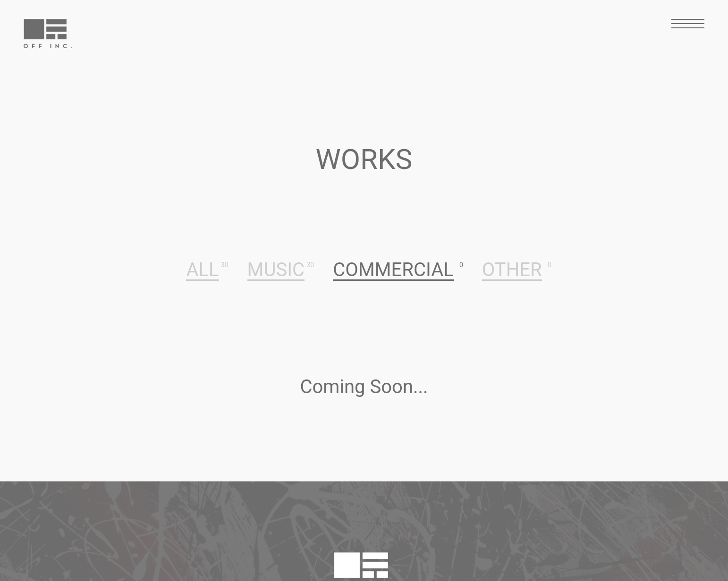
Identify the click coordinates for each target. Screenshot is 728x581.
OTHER (512, 271)
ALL (202, 271)
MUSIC (276, 271)
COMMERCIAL (393, 271)
